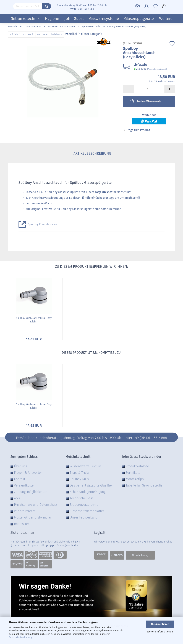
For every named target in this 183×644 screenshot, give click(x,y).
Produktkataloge (137, 466)
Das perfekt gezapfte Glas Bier (91, 485)
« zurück (28, 34)
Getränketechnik (25, 19)
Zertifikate (133, 473)
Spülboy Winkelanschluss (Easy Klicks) (34, 320)
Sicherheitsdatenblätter (87, 511)
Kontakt (20, 479)
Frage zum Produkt (138, 130)
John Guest (74, 19)
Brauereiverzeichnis (84, 505)
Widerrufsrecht (25, 511)
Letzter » (57, 34)
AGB (17, 498)
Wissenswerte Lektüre (85, 466)
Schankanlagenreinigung (88, 492)
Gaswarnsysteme (104, 19)
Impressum (22, 524)
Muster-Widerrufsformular (33, 517)
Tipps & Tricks (80, 473)
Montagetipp (135, 479)
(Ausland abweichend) (157, 69)
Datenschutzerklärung (21, 637)
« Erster (15, 34)
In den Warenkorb (145, 101)
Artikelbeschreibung (91, 153)
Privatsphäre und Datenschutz (36, 505)
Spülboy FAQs (79, 479)
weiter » (42, 34)
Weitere (166, 19)
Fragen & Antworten (28, 473)
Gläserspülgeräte (139, 19)
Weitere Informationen (160, 632)
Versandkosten (25, 485)
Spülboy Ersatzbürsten (42, 224)
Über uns (21, 466)
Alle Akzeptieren (160, 624)
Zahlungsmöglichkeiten (31, 492)
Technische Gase (82, 498)
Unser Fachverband (84, 517)
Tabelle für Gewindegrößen (145, 485)
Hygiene (52, 19)
